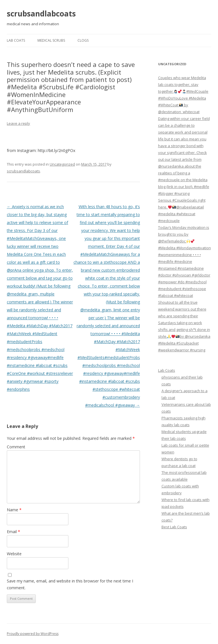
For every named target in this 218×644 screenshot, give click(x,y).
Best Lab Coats (174, 527)
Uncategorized (62, 164)
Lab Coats (16, 40)
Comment (16, 447)
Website (14, 554)
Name (14, 510)
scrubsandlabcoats (41, 14)
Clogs (83, 40)
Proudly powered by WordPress (33, 634)
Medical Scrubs (51, 40)
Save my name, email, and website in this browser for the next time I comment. (70, 584)
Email (13, 532)
